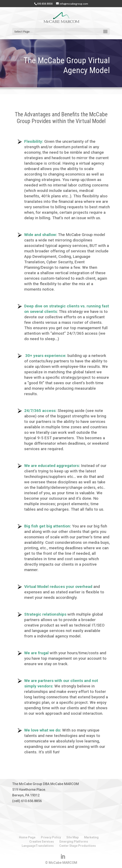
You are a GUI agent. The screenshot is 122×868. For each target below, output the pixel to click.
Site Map (72, 837)
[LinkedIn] (63, 857)
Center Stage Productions (78, 846)
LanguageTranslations (38, 846)
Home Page (27, 837)
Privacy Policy (51, 837)
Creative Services (42, 842)
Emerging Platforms (74, 842)
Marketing (91, 837)
